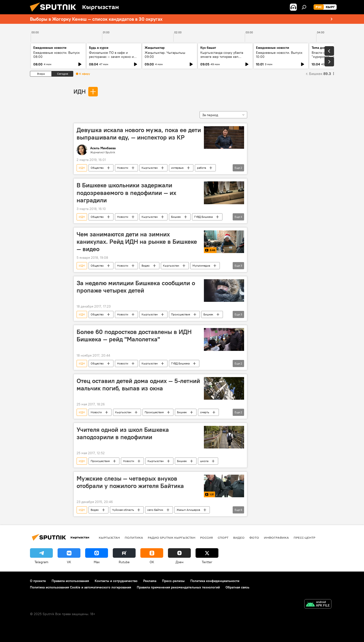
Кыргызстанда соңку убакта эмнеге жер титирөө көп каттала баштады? (222, 57)
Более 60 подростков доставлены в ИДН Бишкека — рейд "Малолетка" (134, 336)
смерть (205, 412)
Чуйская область (123, 510)
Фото (254, 537)
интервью (177, 168)
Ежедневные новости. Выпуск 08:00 (57, 55)
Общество (97, 168)
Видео (146, 266)
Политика (134, 537)
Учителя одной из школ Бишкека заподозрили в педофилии (123, 433)
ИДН (80, 91)
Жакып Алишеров (188, 510)
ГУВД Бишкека (203, 217)
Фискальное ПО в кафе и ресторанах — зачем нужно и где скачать (111, 57)
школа (204, 461)
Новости (123, 168)
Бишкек (176, 217)
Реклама (150, 581)
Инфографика (276, 537)
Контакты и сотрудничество (116, 581)
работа (202, 168)
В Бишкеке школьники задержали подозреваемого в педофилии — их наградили (126, 193)
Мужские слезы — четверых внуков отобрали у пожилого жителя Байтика (130, 482)
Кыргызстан (150, 168)
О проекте (38, 581)
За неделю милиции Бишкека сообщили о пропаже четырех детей (136, 287)
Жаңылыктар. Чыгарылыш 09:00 (165, 55)
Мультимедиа (201, 266)
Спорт (223, 537)
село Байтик (155, 510)
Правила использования (70, 581)
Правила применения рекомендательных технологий (178, 587)
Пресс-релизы (173, 581)
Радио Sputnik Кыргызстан (172, 537)
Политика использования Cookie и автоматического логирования (81, 587)
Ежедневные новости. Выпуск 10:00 (279, 55)
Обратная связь (237, 587)
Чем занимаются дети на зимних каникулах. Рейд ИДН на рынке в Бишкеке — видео (137, 242)
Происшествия (181, 314)
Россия (207, 537)
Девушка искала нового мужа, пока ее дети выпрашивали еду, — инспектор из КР (139, 134)
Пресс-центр (304, 537)
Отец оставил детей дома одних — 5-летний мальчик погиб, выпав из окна (138, 385)
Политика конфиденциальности (215, 581)
